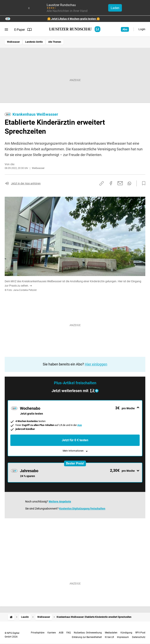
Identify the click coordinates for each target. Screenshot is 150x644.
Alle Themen (55, 42)
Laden (115, 8)
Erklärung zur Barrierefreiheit (87, 637)
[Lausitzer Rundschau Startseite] (75, 29)
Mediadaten (111, 633)
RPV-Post (140, 633)
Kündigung (126, 633)
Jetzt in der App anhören (26, 183)
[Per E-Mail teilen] (120, 183)
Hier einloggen (96, 364)
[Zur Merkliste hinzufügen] (143, 183)
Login (142, 29)
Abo (125, 29)
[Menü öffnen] (6, 30)
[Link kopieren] (102, 183)
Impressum (123, 637)
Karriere (52, 633)
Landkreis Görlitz (34, 42)
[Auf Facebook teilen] (111, 183)
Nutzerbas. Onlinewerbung (88, 633)
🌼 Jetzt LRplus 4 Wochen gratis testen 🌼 (74, 19)
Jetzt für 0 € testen (75, 440)
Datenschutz (139, 637)
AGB (61, 633)
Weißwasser (13, 42)
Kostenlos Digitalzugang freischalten (82, 509)
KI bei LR (109, 637)
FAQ (69, 633)
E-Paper (23, 30)
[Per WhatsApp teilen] (129, 183)
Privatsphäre (38, 633)
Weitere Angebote (60, 501)
